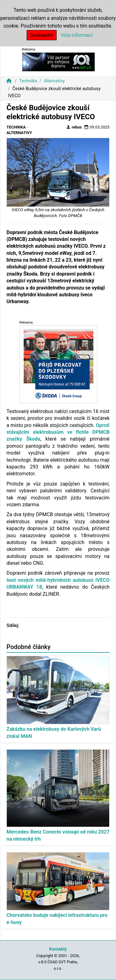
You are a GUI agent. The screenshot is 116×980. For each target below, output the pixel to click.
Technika (28, 81)
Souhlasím (42, 35)
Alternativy (54, 81)
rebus (74, 127)
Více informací (77, 35)
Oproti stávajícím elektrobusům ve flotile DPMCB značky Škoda (58, 432)
